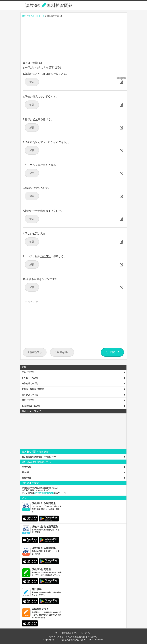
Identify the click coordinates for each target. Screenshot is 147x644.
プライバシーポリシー (83, 633)
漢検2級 (25, 472)
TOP (24, 16)
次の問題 (112, 352)
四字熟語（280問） (30, 383)
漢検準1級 (26, 467)
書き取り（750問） (30, 378)
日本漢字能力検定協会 (44, 493)
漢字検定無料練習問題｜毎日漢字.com (39, 457)
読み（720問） (28, 372)
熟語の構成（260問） (31, 406)
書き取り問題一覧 (36, 16)
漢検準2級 (26, 478)
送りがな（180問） (30, 395)
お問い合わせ (66, 633)
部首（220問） (28, 400)
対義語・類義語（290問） (33, 389)
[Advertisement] (74, 40)
